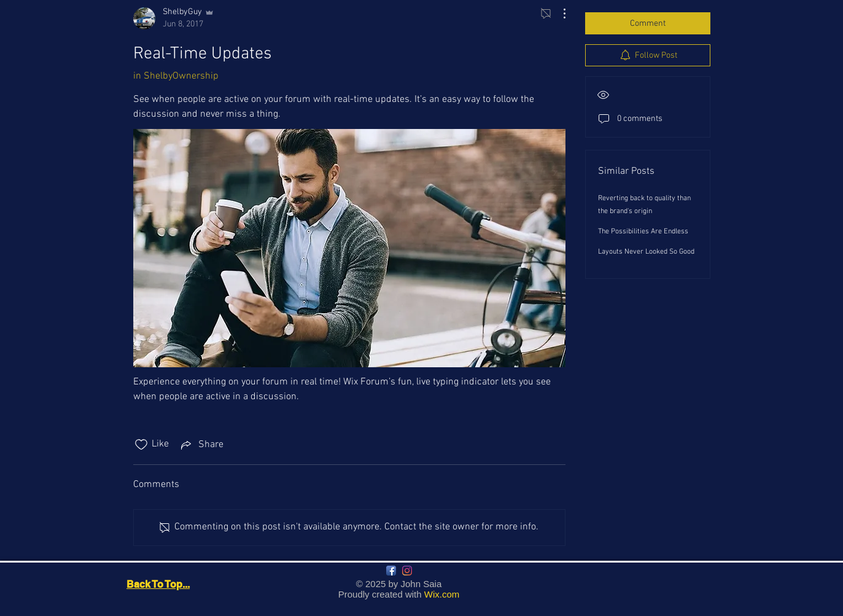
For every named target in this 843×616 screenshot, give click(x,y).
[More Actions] (558, 14)
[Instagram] (407, 571)
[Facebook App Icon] (391, 571)
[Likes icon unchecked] (141, 445)
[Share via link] (201, 445)
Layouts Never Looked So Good (646, 252)
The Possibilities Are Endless (643, 232)
